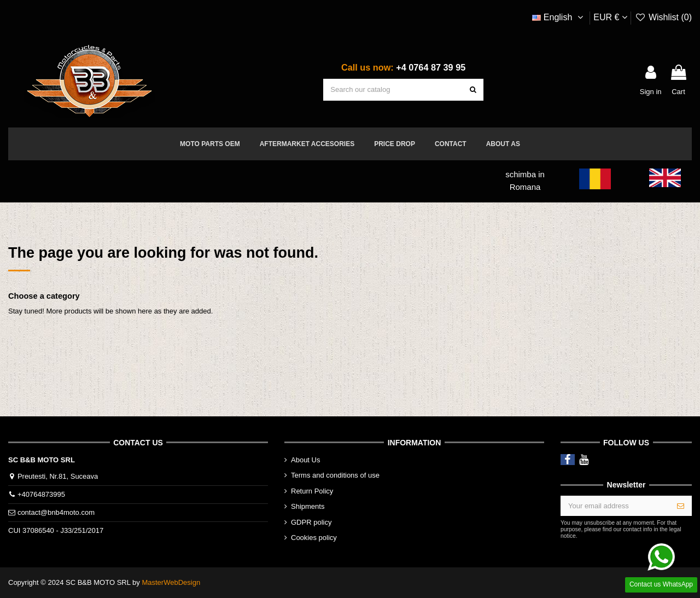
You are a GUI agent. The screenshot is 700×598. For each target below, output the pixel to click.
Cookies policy (314, 538)
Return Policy (312, 491)
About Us (305, 460)
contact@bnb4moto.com (56, 512)
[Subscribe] (681, 506)
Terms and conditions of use (335, 475)
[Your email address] (616, 506)
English (559, 17)
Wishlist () (663, 17)
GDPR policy (311, 522)
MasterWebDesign (171, 582)
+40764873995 (41, 494)
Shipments (308, 506)
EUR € (610, 17)
